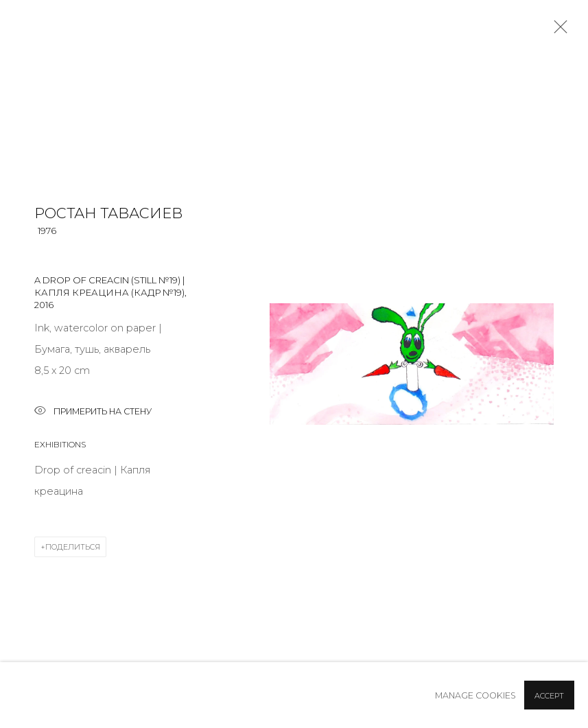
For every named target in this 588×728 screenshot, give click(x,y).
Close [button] (557, 31)
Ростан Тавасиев (108, 213)
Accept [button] (549, 696)
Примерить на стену (93, 412)
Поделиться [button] (73, 547)
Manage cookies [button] (475, 695)
